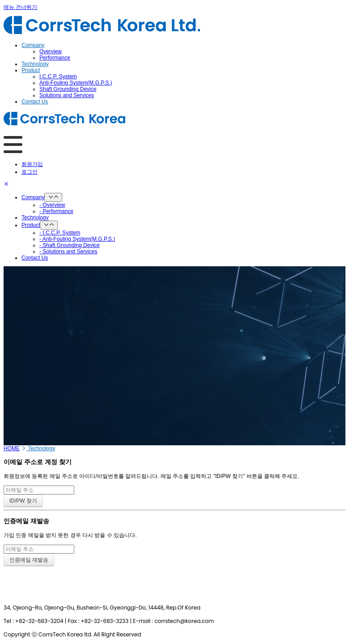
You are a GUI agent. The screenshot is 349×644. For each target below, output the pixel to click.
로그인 (30, 172)
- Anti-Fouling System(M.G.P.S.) (77, 239)
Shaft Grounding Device (68, 89)
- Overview (52, 205)
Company (33, 197)
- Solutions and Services (68, 252)
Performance (55, 58)
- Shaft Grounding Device (70, 245)
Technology (35, 218)
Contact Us (35, 258)
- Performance (56, 211)
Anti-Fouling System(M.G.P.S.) (76, 83)
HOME (12, 448)
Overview (51, 51)
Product (31, 225)
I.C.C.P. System (58, 77)
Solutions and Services (67, 95)
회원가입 (32, 164)
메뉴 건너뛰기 (20, 7)
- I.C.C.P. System (60, 233)
